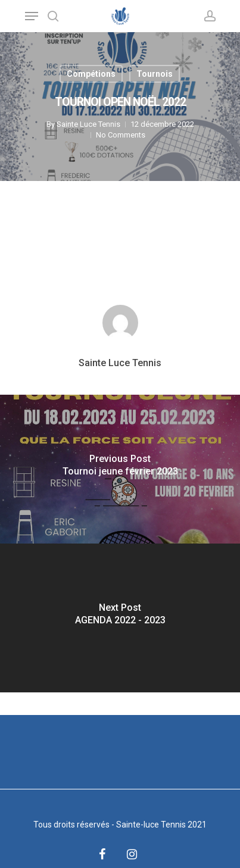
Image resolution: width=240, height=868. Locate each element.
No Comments (121, 135)
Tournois (155, 74)
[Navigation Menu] (32, 16)
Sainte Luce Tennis (88, 124)
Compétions (91, 74)
